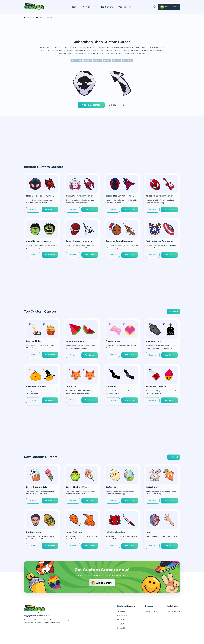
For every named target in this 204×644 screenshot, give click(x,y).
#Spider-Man (75, 61)
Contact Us (122, 628)
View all (173, 312)
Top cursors (122, 616)
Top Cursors (107, 7)
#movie (107, 61)
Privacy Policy (151, 612)
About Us (121, 620)
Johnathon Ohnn (44, 17)
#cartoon (117, 61)
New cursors (122, 612)
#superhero (129, 61)
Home (75, 7)
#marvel (87, 61)
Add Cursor (50, 210)
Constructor (124, 7)
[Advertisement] (102, 29)
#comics (97, 61)
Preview (33, 210)
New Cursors (89, 7)
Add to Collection (91, 105)
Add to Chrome (169, 7)
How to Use (122, 624)
